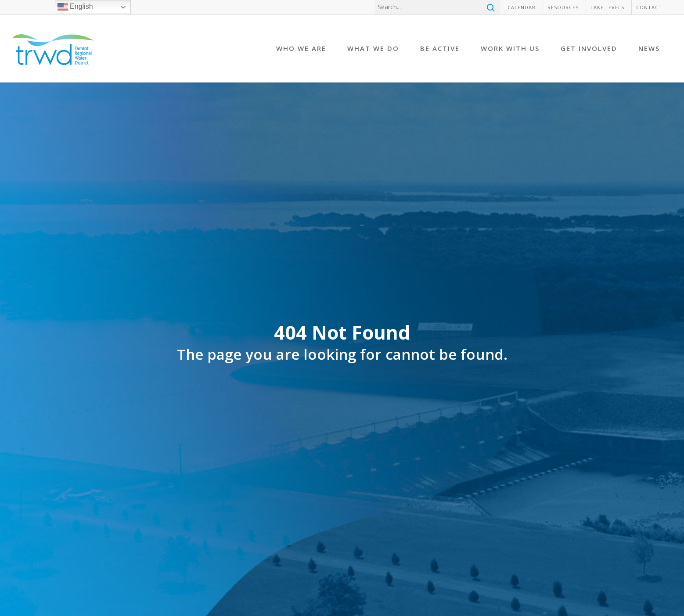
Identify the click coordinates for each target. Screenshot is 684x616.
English (75, 7)
